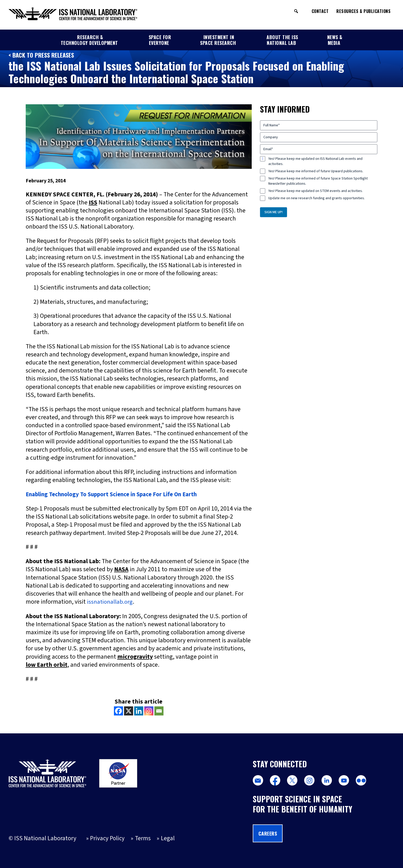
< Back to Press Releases (43, 55)
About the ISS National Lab (282, 40)
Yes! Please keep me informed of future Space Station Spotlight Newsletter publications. (318, 181)
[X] (129, 711)
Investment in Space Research (218, 40)
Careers (269, 833)
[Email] (159, 711)
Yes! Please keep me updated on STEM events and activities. (316, 191)
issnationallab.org (110, 601)
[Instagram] (149, 711)
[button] (296, 11)
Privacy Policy (108, 839)
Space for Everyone (160, 40)
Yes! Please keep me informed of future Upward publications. (316, 171)
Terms (143, 839)
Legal (169, 839)
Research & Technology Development (89, 40)
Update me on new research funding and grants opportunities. (317, 198)
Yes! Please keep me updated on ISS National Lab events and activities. (315, 161)
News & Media (335, 40)
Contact (320, 11)
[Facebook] (118, 711)
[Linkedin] (139, 711)
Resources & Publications (363, 11)
